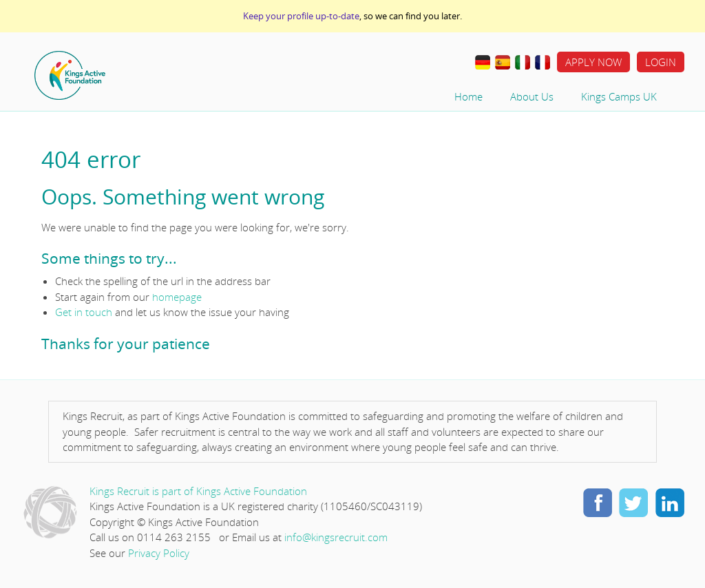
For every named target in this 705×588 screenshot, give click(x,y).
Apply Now (593, 62)
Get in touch (84, 312)
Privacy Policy (159, 553)
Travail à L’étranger (543, 63)
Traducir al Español (503, 63)
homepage (177, 297)
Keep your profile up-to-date (301, 16)
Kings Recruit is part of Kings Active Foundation (198, 491)
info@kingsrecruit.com (336, 537)
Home (114, 75)
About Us (532, 96)
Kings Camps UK (619, 96)
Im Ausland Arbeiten (483, 63)
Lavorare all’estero (523, 63)
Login (661, 62)
